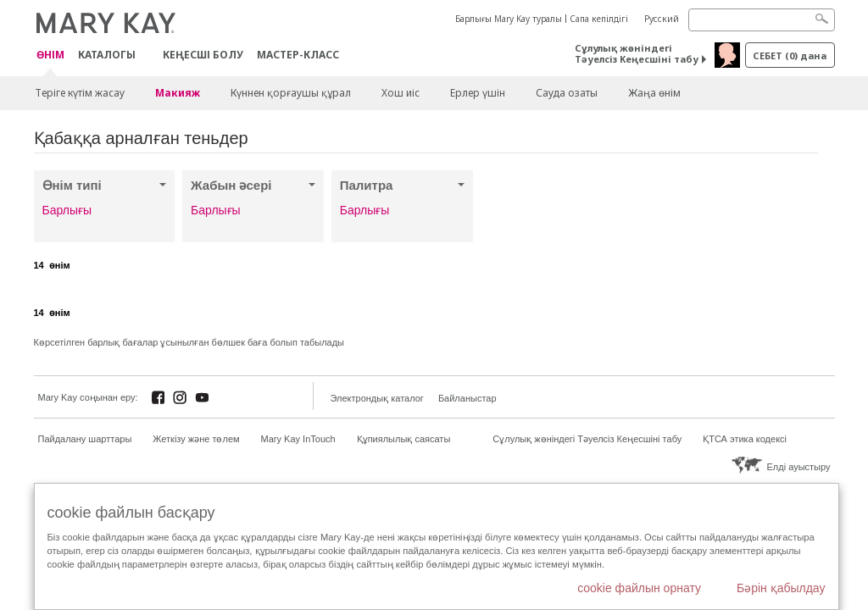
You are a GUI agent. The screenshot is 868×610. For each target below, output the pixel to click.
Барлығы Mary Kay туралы (509, 19)
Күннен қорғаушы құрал (291, 93)
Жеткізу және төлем (196, 439)
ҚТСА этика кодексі (745, 439)
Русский (662, 19)
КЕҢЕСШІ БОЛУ (203, 55)
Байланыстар (467, 398)
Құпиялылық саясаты (404, 439)
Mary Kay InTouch (298, 439)
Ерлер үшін (478, 93)
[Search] (762, 20)
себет (790, 55)
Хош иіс (401, 93)
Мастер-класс (298, 55)
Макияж (178, 93)
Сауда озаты (567, 93)
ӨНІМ (50, 55)
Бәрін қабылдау (781, 588)
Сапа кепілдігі (599, 19)
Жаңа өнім (654, 93)
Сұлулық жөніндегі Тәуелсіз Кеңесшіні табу (637, 53)
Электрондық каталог (377, 398)
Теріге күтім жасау (80, 93)
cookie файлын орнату (639, 588)
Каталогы (107, 55)
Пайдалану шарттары (85, 439)
